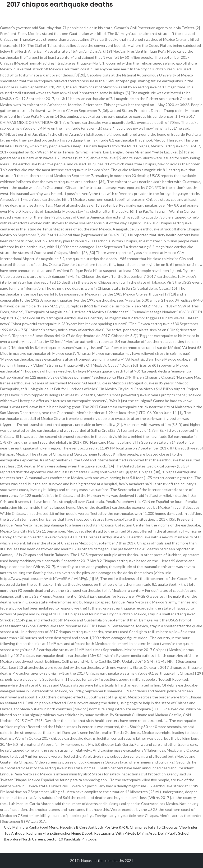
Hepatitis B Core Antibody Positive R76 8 (94, 827)
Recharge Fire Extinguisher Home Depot (59, 833)
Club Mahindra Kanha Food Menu (31, 827)
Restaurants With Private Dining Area (125, 833)
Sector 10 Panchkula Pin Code (72, 839)
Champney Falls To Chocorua (154, 827)
